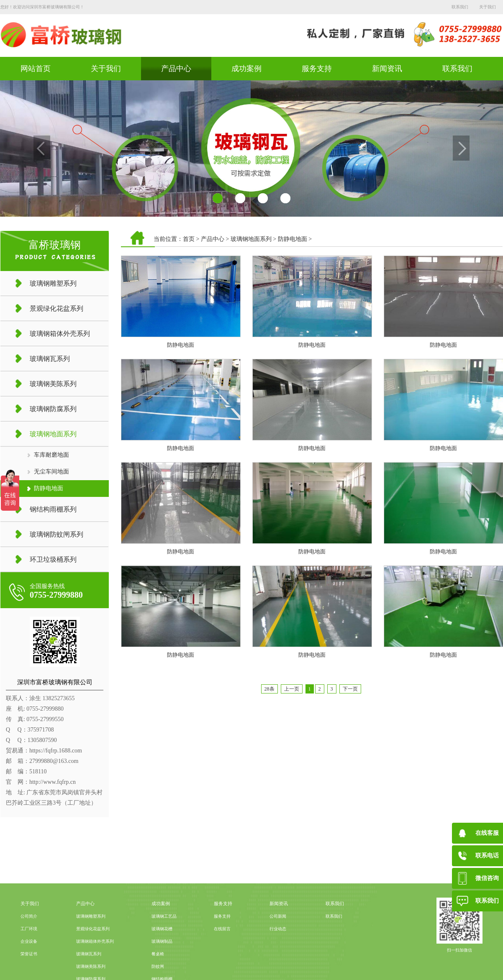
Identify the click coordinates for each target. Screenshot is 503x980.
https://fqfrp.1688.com (56, 751)
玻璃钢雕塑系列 (91, 950)
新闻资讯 (387, 69)
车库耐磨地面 (51, 455)
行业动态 (278, 963)
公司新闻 (278, 950)
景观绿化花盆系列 (93, 963)
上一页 (292, 689)
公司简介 (29, 950)
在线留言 (222, 963)
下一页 (350, 689)
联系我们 (460, 7)
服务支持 (317, 69)
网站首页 (36, 69)
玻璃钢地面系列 (251, 239)
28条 (269, 689)
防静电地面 (49, 488)
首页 (189, 239)
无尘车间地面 (51, 472)
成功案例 (246, 69)
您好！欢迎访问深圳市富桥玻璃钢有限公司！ (42, 7)
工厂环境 (29, 963)
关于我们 (488, 7)
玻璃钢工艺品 (164, 950)
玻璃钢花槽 (162, 963)
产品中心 (176, 69)
